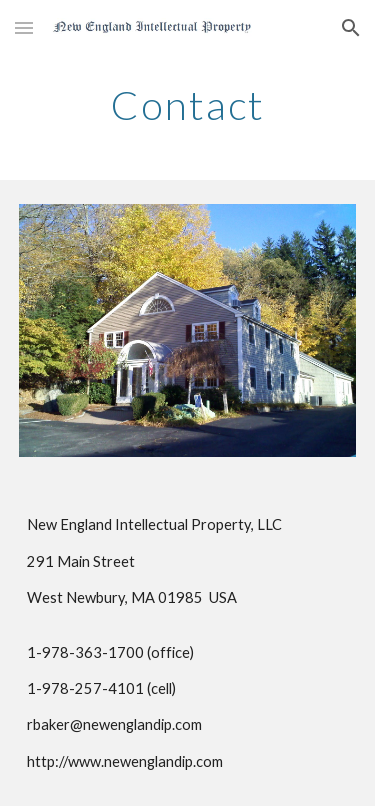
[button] (24, 27)
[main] (188, 105)
